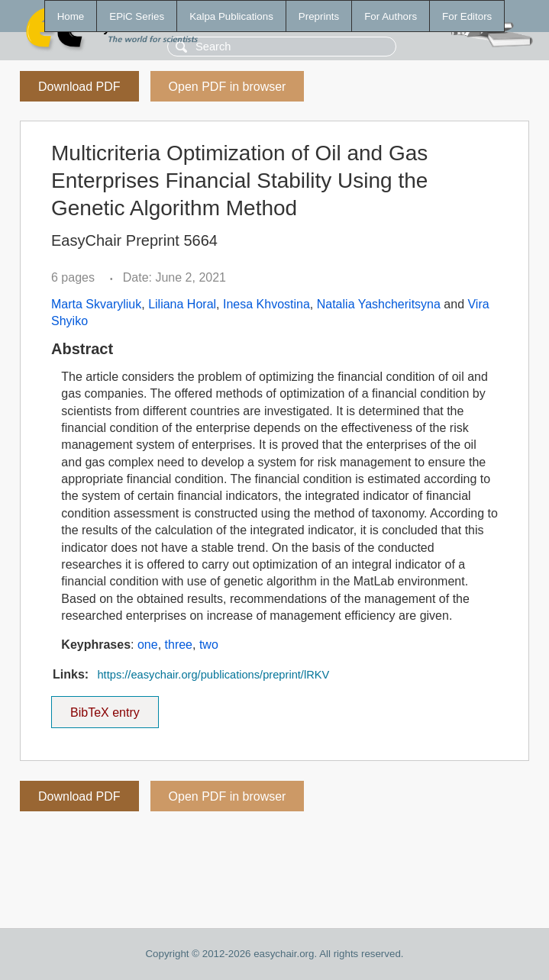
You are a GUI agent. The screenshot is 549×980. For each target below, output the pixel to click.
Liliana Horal (182, 304)
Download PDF (79, 87)
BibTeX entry (105, 708)
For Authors (391, 16)
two (209, 645)
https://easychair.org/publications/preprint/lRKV (213, 675)
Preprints (319, 16)
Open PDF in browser (228, 87)
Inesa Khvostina (266, 304)
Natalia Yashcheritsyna (379, 304)
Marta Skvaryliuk (96, 304)
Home (71, 16)
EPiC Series (137, 16)
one (148, 645)
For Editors (467, 16)
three (179, 645)
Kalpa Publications (231, 16)
